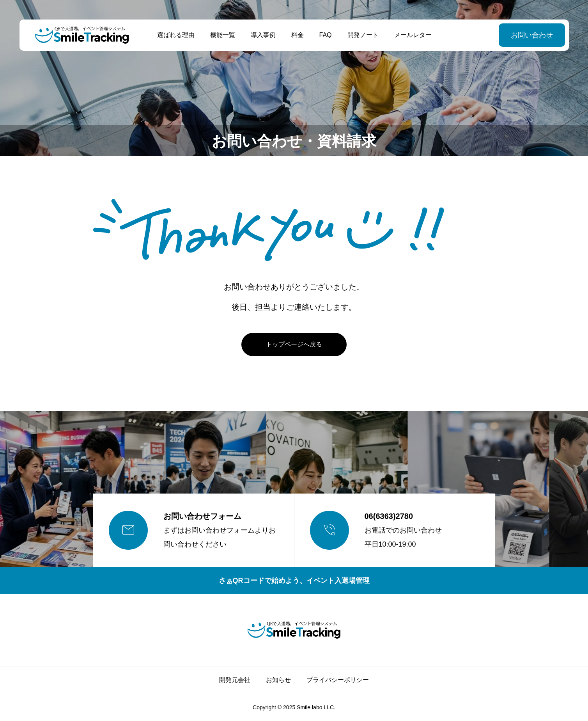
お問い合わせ (531, 35)
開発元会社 (235, 680)
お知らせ (278, 680)
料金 (297, 35)
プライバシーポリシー (338, 680)
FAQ (325, 35)
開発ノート (363, 35)
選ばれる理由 (175, 35)
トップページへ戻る (294, 344)
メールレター (413, 35)
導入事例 (263, 35)
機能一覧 (222, 35)
